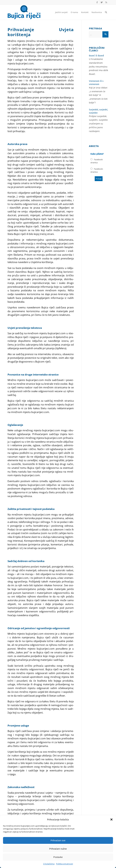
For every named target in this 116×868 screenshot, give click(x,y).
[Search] (106, 12)
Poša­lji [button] (99, 179)
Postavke (58, 857)
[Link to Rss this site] (106, 2)
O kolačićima (49, 864)
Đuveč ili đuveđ (96, 56)
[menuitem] (61, 12)
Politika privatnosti (64, 864)
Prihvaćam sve (58, 840)
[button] (111, 819)
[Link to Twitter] (102, 2)
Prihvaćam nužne (58, 849)
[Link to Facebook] (97, 2)
